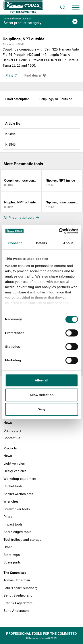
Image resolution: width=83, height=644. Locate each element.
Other (8, 547)
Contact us (12, 438)
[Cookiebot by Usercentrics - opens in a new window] (59, 231)
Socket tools (13, 486)
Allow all (41, 380)
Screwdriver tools (17, 509)
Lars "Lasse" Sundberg (21, 588)
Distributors (13, 430)
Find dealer (35, 75)
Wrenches (11, 501)
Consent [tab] (15, 243)
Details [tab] (42, 243)
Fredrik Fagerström (18, 603)
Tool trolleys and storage (22, 539)
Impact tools (13, 524)
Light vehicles (14, 463)
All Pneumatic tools (21, 218)
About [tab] (68, 243)
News (8, 422)
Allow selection (41, 395)
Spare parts (12, 562)
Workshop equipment (20, 479)
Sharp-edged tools (17, 532)
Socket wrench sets (18, 494)
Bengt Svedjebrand (18, 595)
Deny (41, 409)
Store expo (12, 555)
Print (12, 75)
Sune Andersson (16, 610)
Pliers (8, 516)
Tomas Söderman (17, 580)
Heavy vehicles (15, 471)
